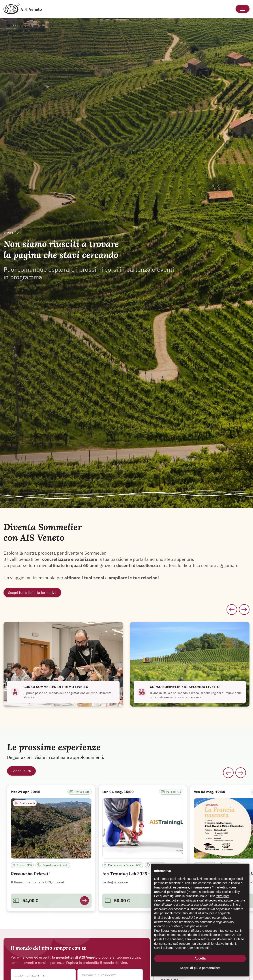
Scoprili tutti (21, 771)
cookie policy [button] (231, 892)
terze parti (223, 896)
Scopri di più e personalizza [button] (200, 968)
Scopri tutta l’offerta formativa (32, 593)
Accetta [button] (200, 958)
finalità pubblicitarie (167, 918)
